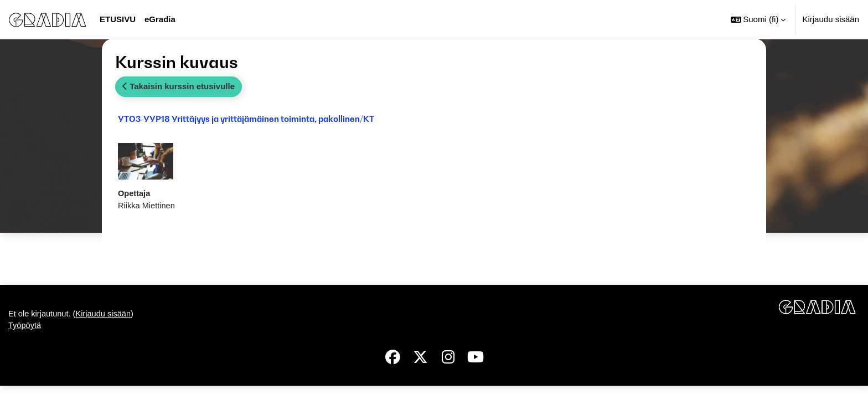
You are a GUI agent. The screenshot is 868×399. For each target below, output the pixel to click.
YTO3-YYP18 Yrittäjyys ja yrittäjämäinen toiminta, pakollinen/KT (246, 119)
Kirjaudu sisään (831, 19)
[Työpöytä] (48, 19)
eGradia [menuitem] (160, 19)
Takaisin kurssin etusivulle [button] (179, 86)
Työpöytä (25, 339)
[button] (758, 19)
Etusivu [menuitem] (118, 19)
